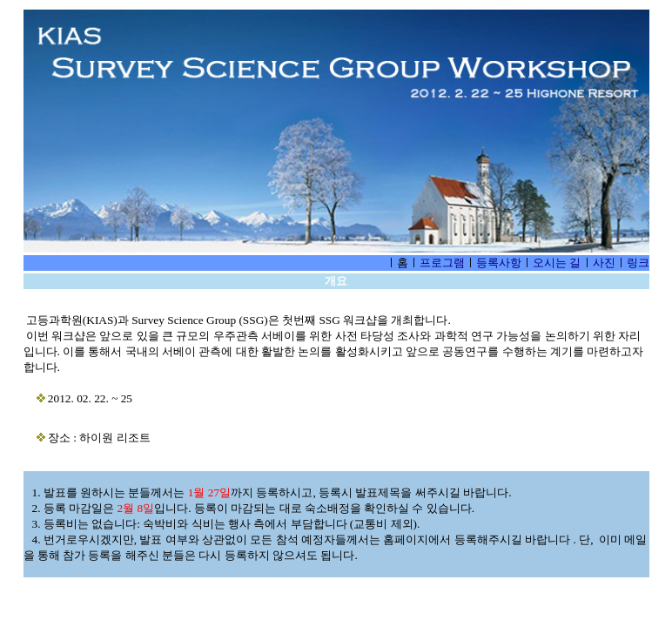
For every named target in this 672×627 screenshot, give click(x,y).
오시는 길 (557, 263)
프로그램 (442, 263)
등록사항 (499, 263)
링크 (638, 263)
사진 (604, 263)
